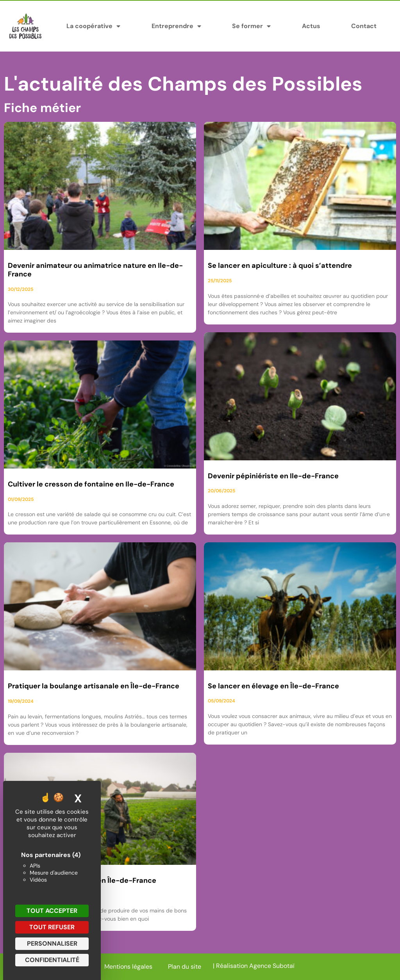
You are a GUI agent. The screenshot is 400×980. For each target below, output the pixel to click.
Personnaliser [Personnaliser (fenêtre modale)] (52, 943)
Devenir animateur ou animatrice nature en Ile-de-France (95, 270)
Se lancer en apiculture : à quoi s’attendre (280, 265)
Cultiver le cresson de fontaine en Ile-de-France (91, 484)
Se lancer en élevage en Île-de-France (273, 686)
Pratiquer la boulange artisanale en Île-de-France (94, 686)
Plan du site (185, 967)
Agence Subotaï (272, 966)
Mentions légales (128, 967)
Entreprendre (176, 26)
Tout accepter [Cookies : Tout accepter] (52, 911)
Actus (311, 26)
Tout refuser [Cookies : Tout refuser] (52, 927)
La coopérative (93, 26)
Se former (251, 26)
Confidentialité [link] (52, 960)
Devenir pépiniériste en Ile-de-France (273, 476)
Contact (364, 26)
